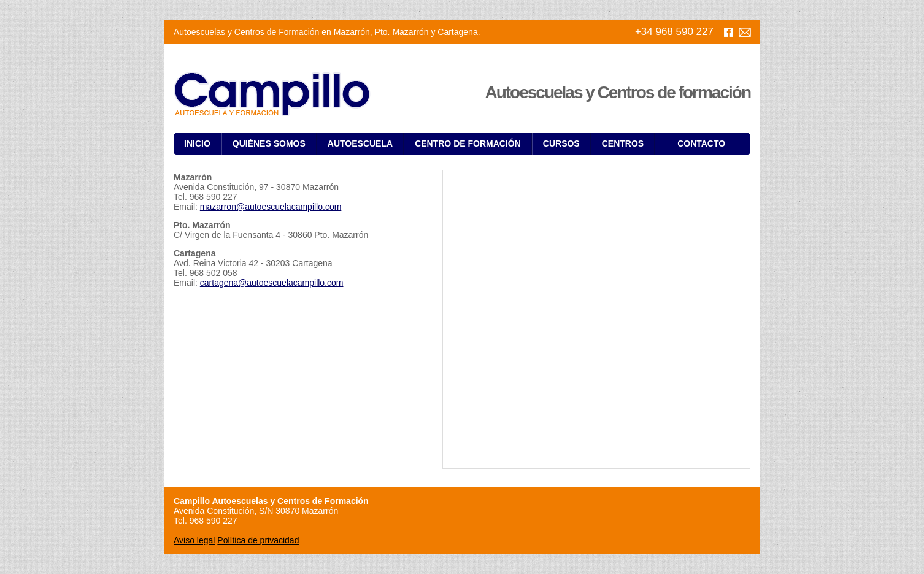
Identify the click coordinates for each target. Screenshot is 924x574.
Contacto (701, 143)
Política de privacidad (258, 540)
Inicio (197, 143)
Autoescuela (360, 143)
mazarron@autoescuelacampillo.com (271, 207)
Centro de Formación (468, 143)
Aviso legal (194, 540)
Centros (623, 143)
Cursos (561, 143)
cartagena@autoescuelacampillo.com (272, 283)
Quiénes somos (269, 143)
